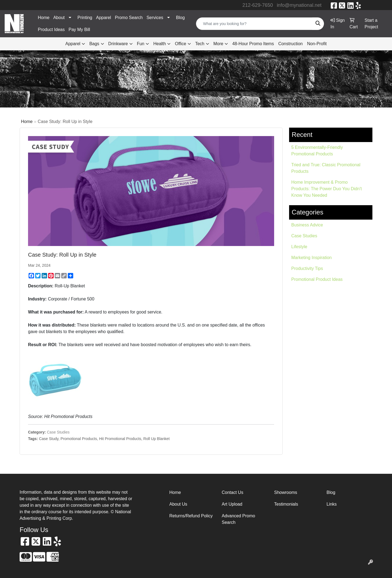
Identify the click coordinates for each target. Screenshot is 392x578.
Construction (290, 44)
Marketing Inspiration (312, 258)
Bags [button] (94, 44)
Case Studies (58, 432)
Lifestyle (299, 247)
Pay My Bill (79, 30)
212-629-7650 (258, 5)
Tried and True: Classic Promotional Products (326, 168)
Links (332, 504)
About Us (178, 504)
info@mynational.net (299, 5)
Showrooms (286, 492)
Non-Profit (317, 44)
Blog (180, 18)
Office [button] (180, 44)
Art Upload (232, 504)
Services (155, 18)
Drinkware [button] (118, 44)
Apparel (104, 18)
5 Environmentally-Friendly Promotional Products (317, 151)
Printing (85, 18)
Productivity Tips (307, 268)
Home (44, 18)
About (59, 18)
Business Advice (307, 225)
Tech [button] (200, 44)
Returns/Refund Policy (191, 516)
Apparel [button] (73, 44)
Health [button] (160, 44)
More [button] (218, 44)
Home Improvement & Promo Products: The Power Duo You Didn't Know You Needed (327, 189)
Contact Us (233, 492)
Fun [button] (141, 44)
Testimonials (286, 504)
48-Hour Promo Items (253, 44)
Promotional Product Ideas (317, 279)
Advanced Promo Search (239, 519)
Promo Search (129, 18)
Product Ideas (51, 30)
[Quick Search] (254, 24)
